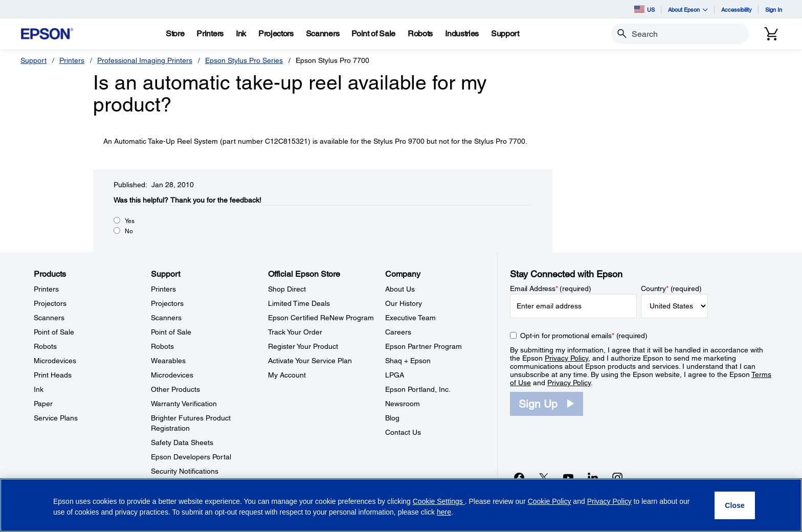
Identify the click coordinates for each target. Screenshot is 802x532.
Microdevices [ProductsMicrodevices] (55, 361)
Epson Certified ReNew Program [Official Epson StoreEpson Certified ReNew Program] (321, 318)
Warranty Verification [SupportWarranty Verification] (184, 404)
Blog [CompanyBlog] (392, 418)
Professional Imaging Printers (145, 60)
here (444, 512)
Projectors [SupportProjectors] (167, 303)
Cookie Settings (439, 501)
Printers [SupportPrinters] (163, 289)
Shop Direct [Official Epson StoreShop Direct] (287, 289)
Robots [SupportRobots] (162, 346)
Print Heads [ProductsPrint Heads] (53, 375)
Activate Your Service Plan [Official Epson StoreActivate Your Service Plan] (310, 361)
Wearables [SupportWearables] (168, 361)
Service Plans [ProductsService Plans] (56, 418)
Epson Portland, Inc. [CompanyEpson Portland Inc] (418, 389)
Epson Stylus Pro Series (244, 60)
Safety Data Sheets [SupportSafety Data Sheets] (182, 442)
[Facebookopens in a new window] (519, 477)
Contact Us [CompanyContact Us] (403, 432)
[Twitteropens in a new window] (544, 477)
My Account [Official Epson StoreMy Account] (287, 375)
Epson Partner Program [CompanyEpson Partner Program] (424, 346)
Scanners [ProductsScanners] (49, 318)
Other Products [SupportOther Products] (175, 389)
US (644, 9)
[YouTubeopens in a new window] (568, 477)
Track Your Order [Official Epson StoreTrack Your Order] (295, 332)
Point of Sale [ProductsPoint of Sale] (54, 332)
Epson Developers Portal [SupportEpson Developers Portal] (191, 457)
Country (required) (671, 289)
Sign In (774, 9)
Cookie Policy (550, 501)
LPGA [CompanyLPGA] (395, 375)
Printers (72, 60)
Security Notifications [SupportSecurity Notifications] (185, 471)
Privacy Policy (566, 358)
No (129, 231)
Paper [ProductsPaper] (43, 404)
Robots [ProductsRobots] (45, 346)
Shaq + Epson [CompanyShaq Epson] (408, 361)
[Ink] (241, 34)
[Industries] (462, 34)
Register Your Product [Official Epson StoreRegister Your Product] (303, 346)
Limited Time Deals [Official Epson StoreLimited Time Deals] (299, 303)
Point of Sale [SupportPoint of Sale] (171, 332)
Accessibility (737, 9)
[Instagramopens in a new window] (617, 477)
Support (34, 60)
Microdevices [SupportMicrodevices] (172, 375)
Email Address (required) (551, 289)
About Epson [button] (688, 9)
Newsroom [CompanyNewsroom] (403, 404)
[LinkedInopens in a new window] (593, 477)
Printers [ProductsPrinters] (46, 289)
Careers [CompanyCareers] (398, 332)
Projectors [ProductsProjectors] (50, 303)
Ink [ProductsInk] (39, 389)
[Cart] (771, 34)
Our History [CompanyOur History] (404, 303)
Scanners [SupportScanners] (166, 318)
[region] (401, 505)
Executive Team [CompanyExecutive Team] (410, 318)
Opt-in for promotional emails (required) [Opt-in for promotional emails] (584, 336)
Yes (130, 221)
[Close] (735, 505)
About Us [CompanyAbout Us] (400, 289)
